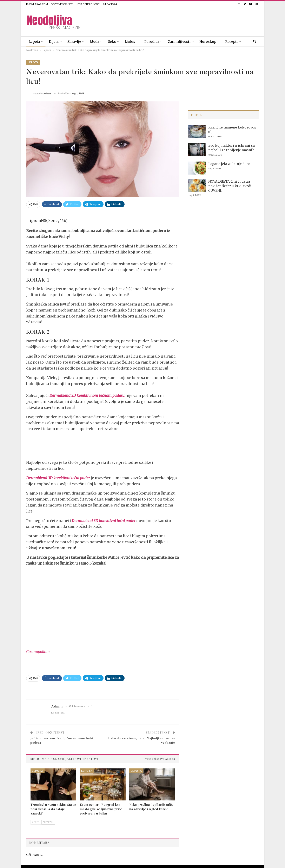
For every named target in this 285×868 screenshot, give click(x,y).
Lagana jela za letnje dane (229, 164)
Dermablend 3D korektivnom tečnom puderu (87, 395)
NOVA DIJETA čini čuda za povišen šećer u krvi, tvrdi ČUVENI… (230, 186)
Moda (95, 42)
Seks (112, 42)
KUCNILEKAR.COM (37, 4)
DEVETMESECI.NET (62, 4)
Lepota (34, 42)
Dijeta (54, 42)
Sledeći (48, 822)
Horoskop (208, 42)
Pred (36, 822)
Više (229, 42)
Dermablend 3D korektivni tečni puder (58, 478)
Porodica (152, 42)
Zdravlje (74, 42)
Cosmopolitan (38, 652)
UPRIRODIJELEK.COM (88, 4)
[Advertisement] (184, 21)
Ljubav (130, 42)
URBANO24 (110, 4)
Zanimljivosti (179, 42)
